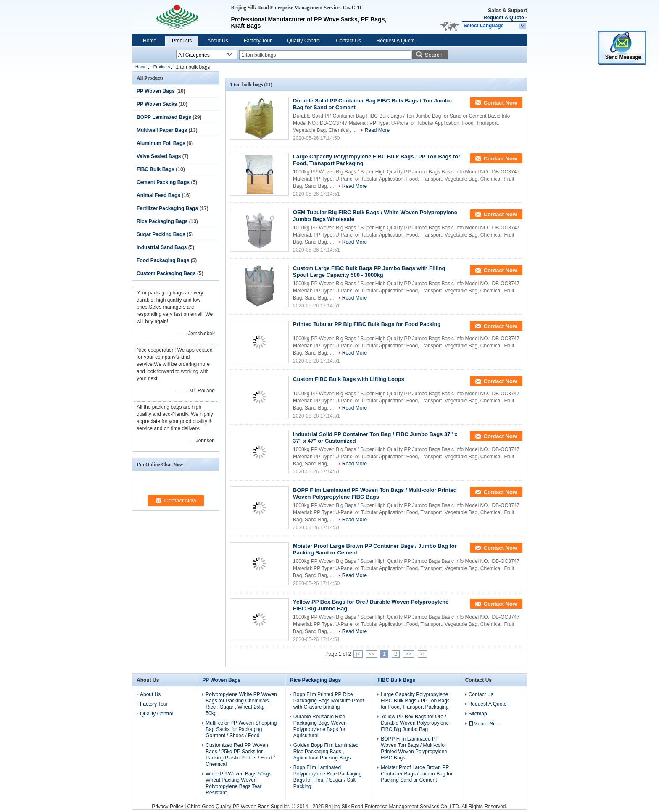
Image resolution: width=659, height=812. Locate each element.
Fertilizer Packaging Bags (167, 208)
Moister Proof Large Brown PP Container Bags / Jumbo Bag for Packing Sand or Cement (417, 774)
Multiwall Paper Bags (162, 130)
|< (358, 654)
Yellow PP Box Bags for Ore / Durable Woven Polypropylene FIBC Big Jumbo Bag (415, 723)
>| (422, 654)
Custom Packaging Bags (166, 273)
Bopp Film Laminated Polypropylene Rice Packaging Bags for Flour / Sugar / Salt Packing (328, 777)
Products (182, 41)
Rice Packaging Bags (162, 221)
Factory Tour (258, 41)
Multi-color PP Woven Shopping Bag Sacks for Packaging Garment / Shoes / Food (241, 729)
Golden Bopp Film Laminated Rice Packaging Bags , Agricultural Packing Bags (326, 752)
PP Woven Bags (156, 91)
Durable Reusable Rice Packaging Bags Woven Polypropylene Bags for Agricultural (320, 726)
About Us (217, 41)
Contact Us (349, 41)
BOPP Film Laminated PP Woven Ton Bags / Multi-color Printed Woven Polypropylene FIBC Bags (375, 493)
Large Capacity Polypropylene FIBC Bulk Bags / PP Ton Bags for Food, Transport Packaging (415, 701)
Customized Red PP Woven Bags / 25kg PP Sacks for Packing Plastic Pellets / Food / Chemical (240, 755)
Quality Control (304, 41)
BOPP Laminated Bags (164, 117)
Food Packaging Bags (163, 260)
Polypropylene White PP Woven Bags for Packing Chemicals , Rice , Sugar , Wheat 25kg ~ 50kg (241, 704)
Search (434, 55)
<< (372, 654)
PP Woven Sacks (157, 104)
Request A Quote (503, 18)
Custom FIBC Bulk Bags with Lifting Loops (349, 379)
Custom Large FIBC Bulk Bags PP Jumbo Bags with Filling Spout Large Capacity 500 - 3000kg (369, 272)
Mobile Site (484, 724)
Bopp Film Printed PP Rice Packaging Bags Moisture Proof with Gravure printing (329, 701)
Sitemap (478, 714)
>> (409, 654)
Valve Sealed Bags (159, 156)
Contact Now (500, 103)
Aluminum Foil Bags (161, 143)
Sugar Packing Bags (161, 234)
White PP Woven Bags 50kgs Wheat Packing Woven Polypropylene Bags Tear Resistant (238, 783)
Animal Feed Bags (158, 195)
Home (150, 41)
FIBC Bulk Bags (156, 169)
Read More (377, 130)
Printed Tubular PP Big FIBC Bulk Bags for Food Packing (367, 324)
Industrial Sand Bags (162, 247)
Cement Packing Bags (163, 182)
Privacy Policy (167, 807)
